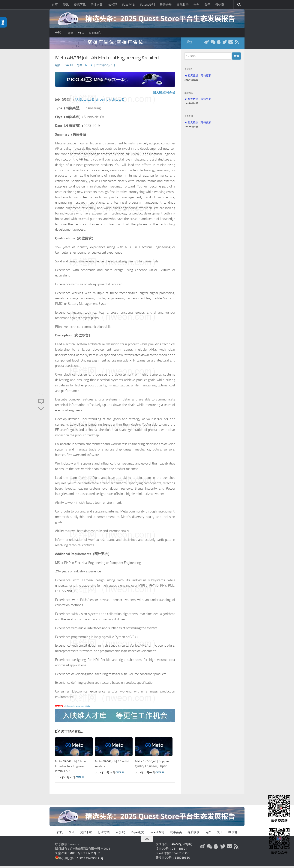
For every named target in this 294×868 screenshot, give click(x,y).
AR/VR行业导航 (182, 846)
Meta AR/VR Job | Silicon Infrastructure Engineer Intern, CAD (71, 768)
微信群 (220, 5)
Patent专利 (148, 5)
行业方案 (97, 5)
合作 (196, 5)
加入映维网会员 (163, 94)
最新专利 (189, 118)
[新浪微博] (207, 44)
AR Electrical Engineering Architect (101, 101)
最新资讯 (189, 71)
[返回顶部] (147, 841)
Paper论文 (129, 5)
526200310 (182, 855)
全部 (58, 33)
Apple (69, 33)
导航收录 (183, 5)
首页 (55, 5)
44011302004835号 (90, 860)
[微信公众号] (213, 44)
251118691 (179, 850)
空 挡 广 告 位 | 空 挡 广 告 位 (115, 44)
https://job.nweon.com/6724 (78, 708)
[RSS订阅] (237, 44)
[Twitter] (225, 44)
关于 (207, 5)
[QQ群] (219, 44)
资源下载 (80, 5)
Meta (81, 33)
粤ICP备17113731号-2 (85, 855)
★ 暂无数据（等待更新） (199, 77)
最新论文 (189, 95)
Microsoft (95, 33)
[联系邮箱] (231, 44)
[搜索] (239, 5)
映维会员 (166, 5)
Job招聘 (112, 5)
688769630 (182, 859)
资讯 (66, 5)
